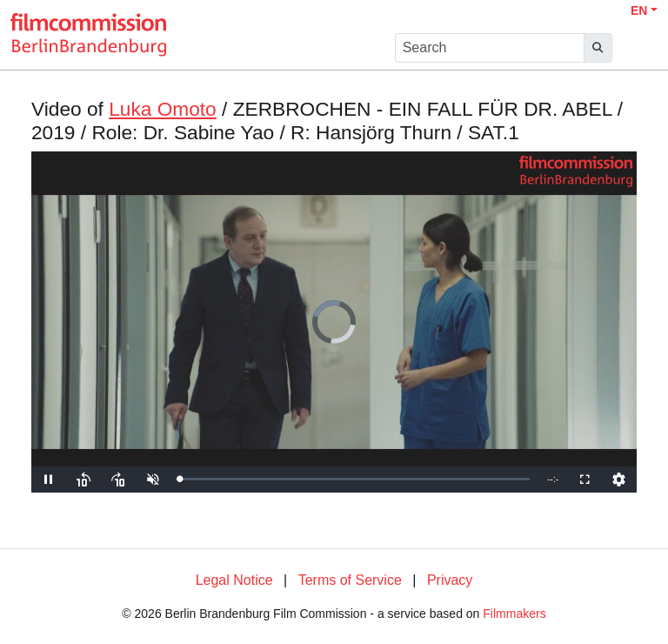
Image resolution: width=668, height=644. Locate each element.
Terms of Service (350, 580)
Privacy (450, 580)
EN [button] (639, 10)
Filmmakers (514, 614)
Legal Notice (234, 580)
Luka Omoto (163, 109)
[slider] (354, 479)
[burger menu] (638, 48)
